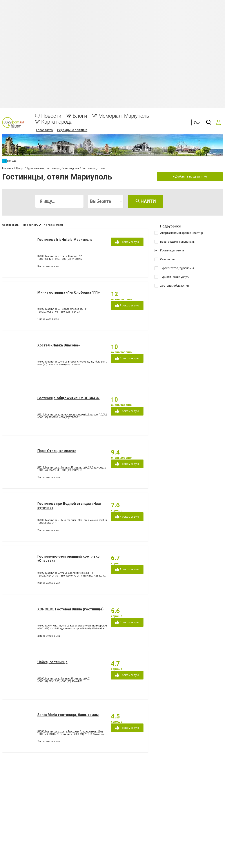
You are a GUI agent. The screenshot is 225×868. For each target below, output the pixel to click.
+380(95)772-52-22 (69, 417)
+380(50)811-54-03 (69, 312)
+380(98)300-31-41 (48, 523)
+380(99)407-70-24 (69, 576)
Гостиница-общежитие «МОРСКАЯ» (68, 398)
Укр (197, 122)
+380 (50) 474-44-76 (71, 681)
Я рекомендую (127, 242)
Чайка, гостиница (52, 662)
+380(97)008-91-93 (48, 312)
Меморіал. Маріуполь (124, 116)
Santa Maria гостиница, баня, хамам (68, 715)
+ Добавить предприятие (190, 177)
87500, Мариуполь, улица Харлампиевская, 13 (65, 573)
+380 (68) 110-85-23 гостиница (55, 734)
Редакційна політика (72, 130)
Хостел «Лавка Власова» (59, 345)
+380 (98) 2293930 (48, 417)
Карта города (57, 122)
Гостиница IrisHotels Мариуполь (65, 240)
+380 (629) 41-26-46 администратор (58, 629)
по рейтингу (31, 225)
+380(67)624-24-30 (48, 576)
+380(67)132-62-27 (48, 365)
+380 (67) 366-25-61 (48, 470)
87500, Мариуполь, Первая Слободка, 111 (62, 309)
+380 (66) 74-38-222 (71, 259)
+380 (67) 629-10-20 (48, 681)
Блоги (80, 116)
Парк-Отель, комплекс (57, 451)
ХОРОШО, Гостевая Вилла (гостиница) (70, 609)
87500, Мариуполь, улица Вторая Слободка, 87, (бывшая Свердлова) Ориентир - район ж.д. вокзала (98, 362)
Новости (51, 116)
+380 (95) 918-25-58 (71, 470)
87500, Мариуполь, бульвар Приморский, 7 (63, 678)
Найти (146, 201)
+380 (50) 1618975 (69, 365)
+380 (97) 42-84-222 (48, 259)
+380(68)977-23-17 (91, 576)
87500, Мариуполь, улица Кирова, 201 (60, 256)
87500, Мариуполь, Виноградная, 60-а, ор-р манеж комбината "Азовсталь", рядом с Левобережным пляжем (103, 520)
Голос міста (44, 130)
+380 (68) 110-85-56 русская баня (93, 734)
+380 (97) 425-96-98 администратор (101, 629)
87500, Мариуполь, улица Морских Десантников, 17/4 (70, 731)
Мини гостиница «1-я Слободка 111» (69, 292)
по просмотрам (53, 225)
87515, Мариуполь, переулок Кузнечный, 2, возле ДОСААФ (73, 415)
